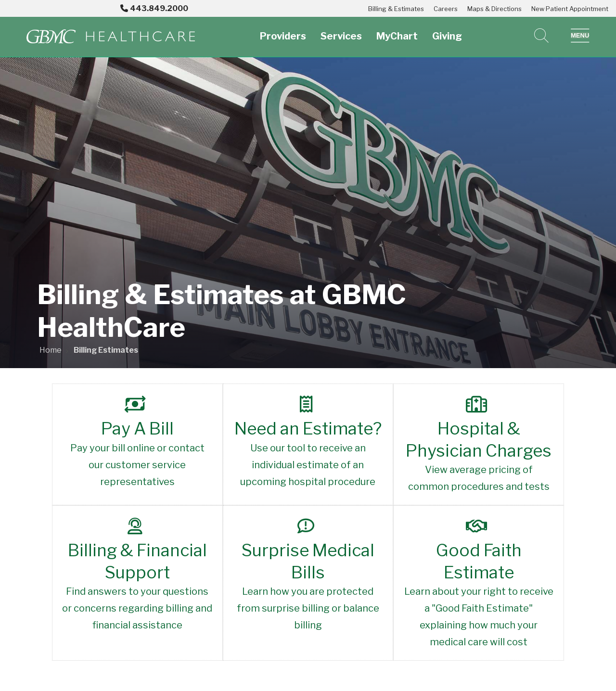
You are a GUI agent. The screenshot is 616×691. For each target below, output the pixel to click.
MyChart (397, 31)
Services (341, 31)
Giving (447, 31)
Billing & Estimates (396, 9)
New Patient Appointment (570, 9)
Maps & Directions (494, 9)
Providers (283, 31)
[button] (580, 36)
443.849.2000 (154, 8)
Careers (446, 9)
